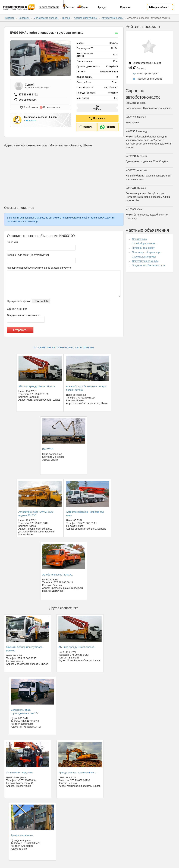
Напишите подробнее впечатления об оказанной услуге (39, 268)
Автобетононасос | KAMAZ (57, 575)
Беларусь (24, 18)
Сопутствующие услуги (145, 261)
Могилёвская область (46, 18)
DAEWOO (48, 449)
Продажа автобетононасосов (149, 265)
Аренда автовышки (22, 835)
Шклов (66, 18)
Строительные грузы (144, 257)
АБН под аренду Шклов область (37, 386)
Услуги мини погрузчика (20, 773)
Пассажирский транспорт (146, 252)
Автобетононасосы (113, 18)
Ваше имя (13, 242)
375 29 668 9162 (28, 95)
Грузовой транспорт (143, 248)
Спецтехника (139, 239)
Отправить (20, 330)
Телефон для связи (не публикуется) (28, 255)
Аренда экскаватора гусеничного (77, 773)
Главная (10, 18)
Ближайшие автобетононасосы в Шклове (64, 347)
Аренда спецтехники (86, 18)
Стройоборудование (144, 243)
